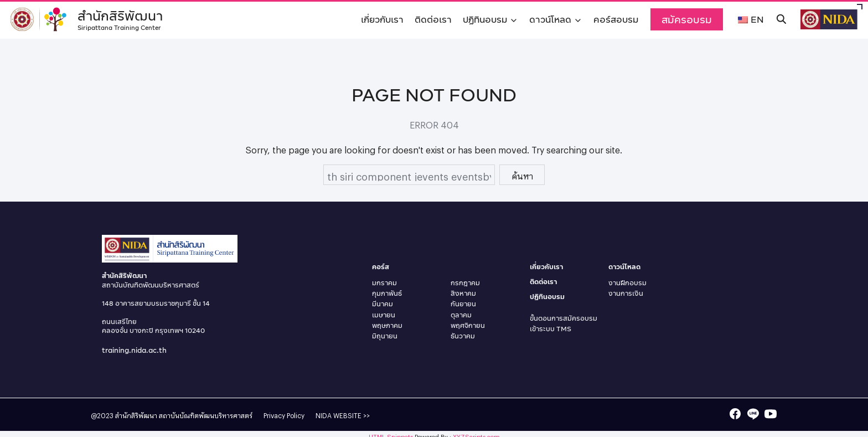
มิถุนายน (385, 336)
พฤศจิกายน (468, 325)
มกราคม (384, 283)
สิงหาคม (463, 293)
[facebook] (735, 414)
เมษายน (384, 315)
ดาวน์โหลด (550, 19)
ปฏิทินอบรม (485, 19)
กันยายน (463, 304)
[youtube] (771, 414)
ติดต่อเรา (433, 19)
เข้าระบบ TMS (551, 329)
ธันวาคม (463, 336)
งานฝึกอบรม (627, 283)
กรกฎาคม (465, 283)
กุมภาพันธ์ (387, 293)
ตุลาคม (461, 315)
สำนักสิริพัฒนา (122, 18)
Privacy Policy (284, 414)
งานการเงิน (626, 293)
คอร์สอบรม (616, 19)
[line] (753, 414)
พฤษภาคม (387, 325)
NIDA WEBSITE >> (343, 414)
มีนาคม (383, 304)
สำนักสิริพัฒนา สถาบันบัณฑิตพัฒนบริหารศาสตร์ (184, 414)
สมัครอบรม (687, 19)
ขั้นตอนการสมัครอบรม (564, 318)
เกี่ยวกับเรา (382, 19)
